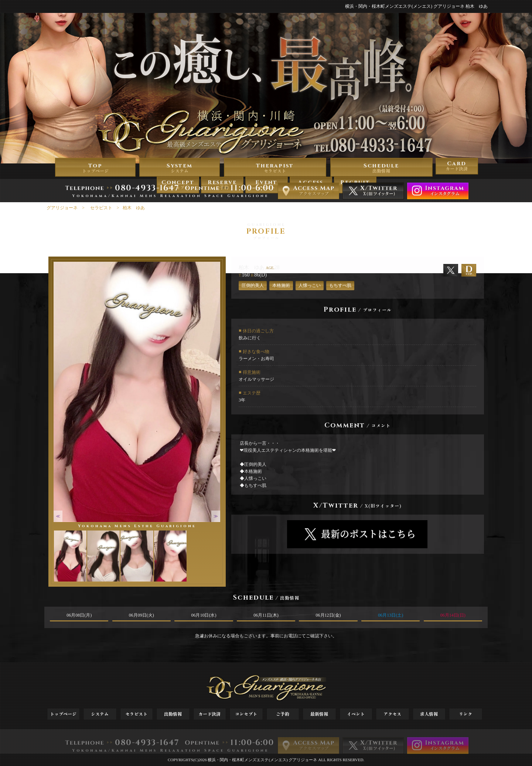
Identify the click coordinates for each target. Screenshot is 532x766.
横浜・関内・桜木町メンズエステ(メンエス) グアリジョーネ (262, 760)
